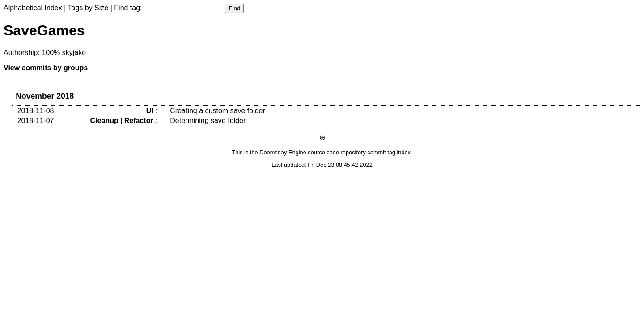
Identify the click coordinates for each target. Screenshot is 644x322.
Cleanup (104, 121)
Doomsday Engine (283, 152)
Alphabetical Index (33, 8)
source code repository (337, 152)
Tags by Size (88, 8)
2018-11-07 (36, 121)
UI (150, 111)
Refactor (139, 121)
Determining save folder (208, 121)
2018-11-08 (36, 111)
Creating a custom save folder (218, 111)
